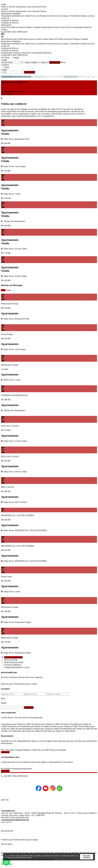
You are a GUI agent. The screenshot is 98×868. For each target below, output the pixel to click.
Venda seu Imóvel (17, 27)
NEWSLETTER (11, 660)
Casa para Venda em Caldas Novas (51, 724)
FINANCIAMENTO (13, 665)
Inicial (4, 39)
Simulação (16, 769)
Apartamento (21, 7)
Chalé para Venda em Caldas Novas (61, 731)
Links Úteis (66, 27)
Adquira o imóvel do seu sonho (36, 750)
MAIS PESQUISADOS (14, 662)
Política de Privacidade (25, 858)
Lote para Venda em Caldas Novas (69, 726)
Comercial (35, 7)
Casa (29, 7)
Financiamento (47, 27)
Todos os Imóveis (8, 7)
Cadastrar (29, 707)
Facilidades (6, 769)
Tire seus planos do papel (12, 750)
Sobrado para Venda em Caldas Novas (80, 729)
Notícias (57, 27)
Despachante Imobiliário (11, 14)
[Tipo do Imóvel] (12, 62)
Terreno (43, 7)
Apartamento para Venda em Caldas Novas (19, 724)
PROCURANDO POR (13, 657)
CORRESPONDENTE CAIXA (17, 667)
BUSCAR (55, 62)
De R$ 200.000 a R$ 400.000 (52, 853)
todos (3, 290)
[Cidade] (32, 62)
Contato (4, 30)
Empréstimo (27, 769)
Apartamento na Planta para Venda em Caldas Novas (43, 729)
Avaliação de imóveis (10, 23)
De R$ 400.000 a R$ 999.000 (77, 853)
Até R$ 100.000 (8, 853)
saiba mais (5, 752)
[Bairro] (45, 62)
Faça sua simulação (58, 750)
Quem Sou (5, 27)
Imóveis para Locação (32, 39)
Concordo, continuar (87, 857)
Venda (8, 290)
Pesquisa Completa (33, 27)
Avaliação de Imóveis (10, 20)
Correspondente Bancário (81, 27)
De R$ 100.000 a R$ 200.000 (27, 853)
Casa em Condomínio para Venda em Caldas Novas (33, 726)
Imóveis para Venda (15, 39)
